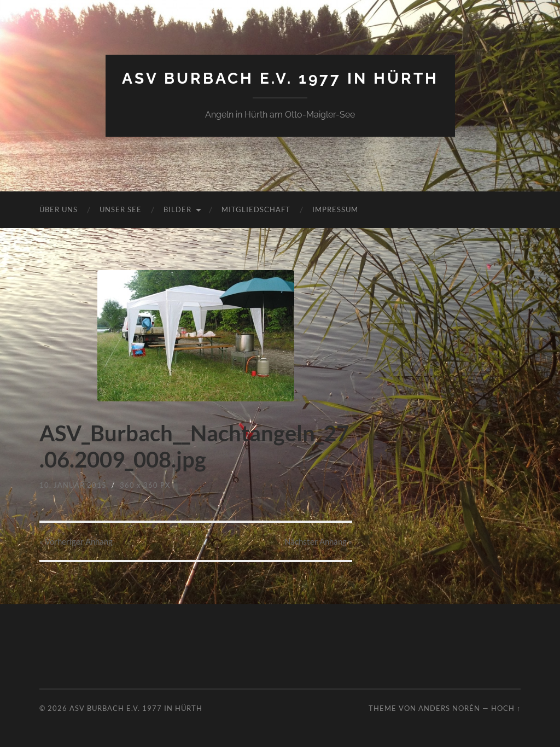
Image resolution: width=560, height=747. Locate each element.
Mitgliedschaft (256, 209)
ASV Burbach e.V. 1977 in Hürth (280, 78)
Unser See (121, 209)
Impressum (335, 209)
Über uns (59, 209)
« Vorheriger (76, 541)
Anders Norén (449, 708)
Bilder (177, 209)
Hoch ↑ (506, 708)
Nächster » (318, 541)
